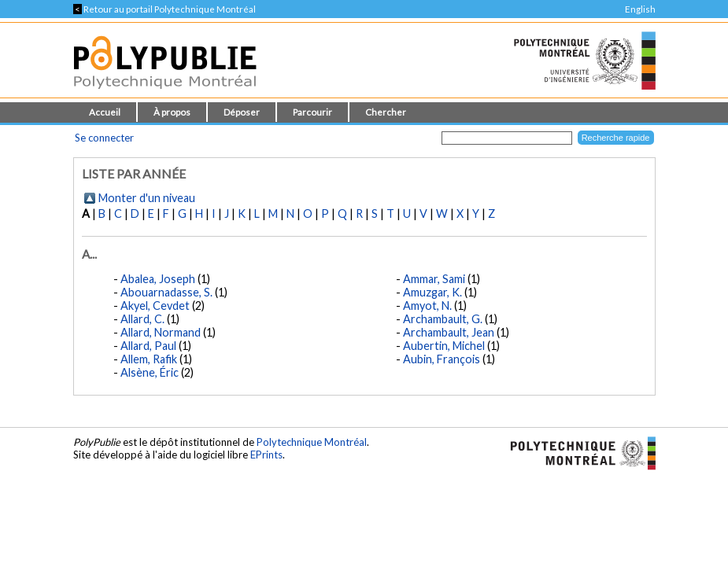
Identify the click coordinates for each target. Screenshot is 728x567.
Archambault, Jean (449, 332)
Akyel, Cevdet (155, 306)
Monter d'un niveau (147, 198)
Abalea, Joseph (158, 279)
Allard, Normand (161, 332)
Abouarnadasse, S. (166, 292)
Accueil (105, 112)
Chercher (386, 112)
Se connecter (104, 138)
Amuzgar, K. (432, 292)
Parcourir (312, 112)
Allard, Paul (148, 346)
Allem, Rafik (149, 359)
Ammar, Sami (434, 279)
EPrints (266, 455)
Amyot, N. (427, 306)
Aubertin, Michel (444, 346)
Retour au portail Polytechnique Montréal (164, 9)
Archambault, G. (443, 319)
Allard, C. (142, 319)
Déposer (242, 112)
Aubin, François (442, 359)
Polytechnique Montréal (312, 442)
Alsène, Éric (150, 372)
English (640, 9)
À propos (172, 112)
